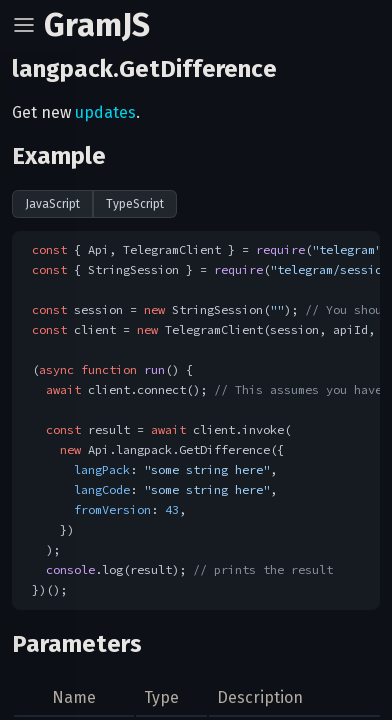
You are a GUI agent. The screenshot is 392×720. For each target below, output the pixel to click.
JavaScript (52, 204)
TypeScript (135, 204)
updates (105, 112)
